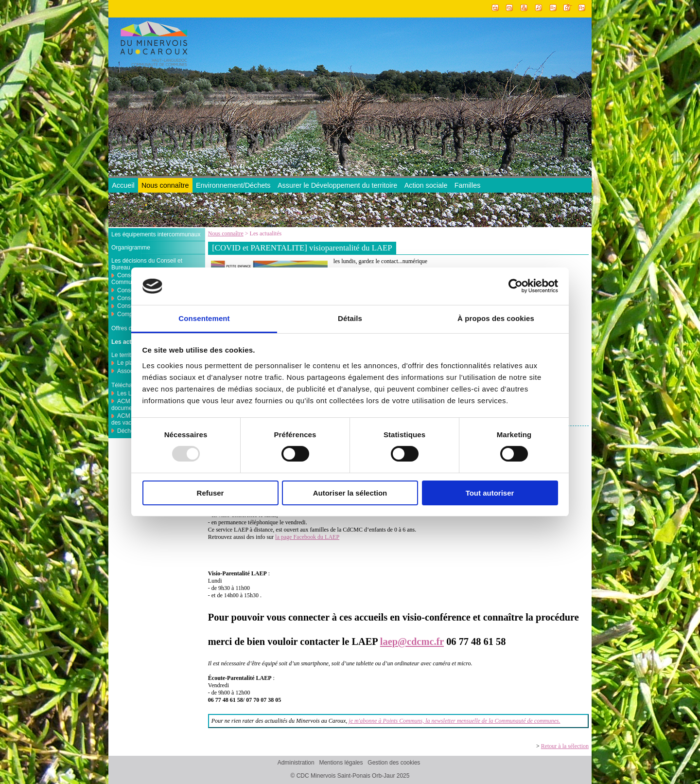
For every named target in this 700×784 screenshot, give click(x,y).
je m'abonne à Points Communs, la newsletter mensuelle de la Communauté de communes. (454, 721)
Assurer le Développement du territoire (337, 185)
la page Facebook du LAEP (307, 537)
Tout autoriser (490, 493)
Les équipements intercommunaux (156, 234)
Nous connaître (165, 185)
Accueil (123, 185)
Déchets (128, 431)
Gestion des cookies (394, 763)
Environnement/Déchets (233, 185)
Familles (468, 185)
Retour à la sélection (565, 746)
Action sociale (426, 185)
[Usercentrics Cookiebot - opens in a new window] (516, 286)
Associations (133, 371)
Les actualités (131, 342)
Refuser (210, 493)
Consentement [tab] (204, 318)
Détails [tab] (350, 318)
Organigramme (131, 248)
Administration (296, 763)
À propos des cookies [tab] (496, 318)
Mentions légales (341, 763)
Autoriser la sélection (350, 493)
